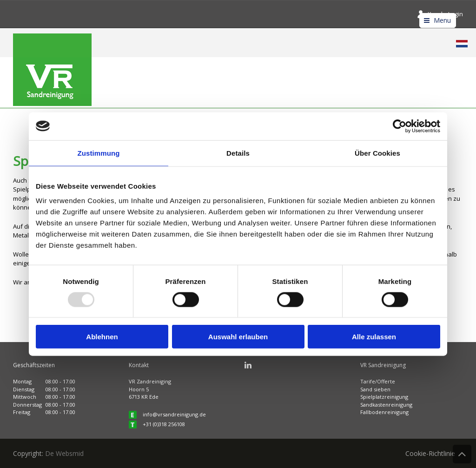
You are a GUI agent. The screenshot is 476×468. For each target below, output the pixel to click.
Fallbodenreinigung (384, 412)
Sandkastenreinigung (386, 405)
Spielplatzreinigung (384, 397)
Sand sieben (375, 389)
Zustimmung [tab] (99, 153)
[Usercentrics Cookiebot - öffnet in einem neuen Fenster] (400, 126)
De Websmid (64, 453)
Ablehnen (102, 337)
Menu (442, 20)
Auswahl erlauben (238, 337)
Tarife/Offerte (378, 381)
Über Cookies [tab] (377, 153)
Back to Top (462, 454)
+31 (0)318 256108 (164, 424)
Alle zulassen (374, 337)
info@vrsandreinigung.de (174, 414)
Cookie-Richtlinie (430, 453)
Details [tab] (238, 153)
